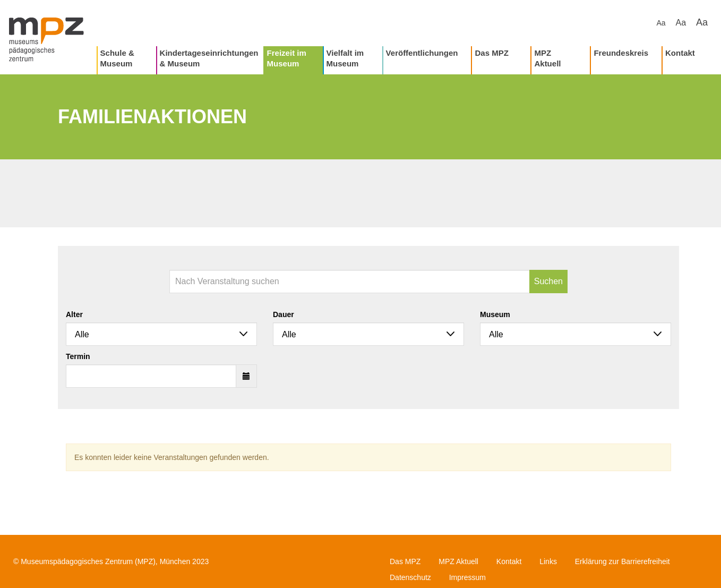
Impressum (467, 577)
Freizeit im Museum (287, 58)
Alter (74, 314)
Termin (78, 356)
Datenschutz (410, 577)
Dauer (284, 314)
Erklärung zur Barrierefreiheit (623, 561)
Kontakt (680, 53)
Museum (495, 314)
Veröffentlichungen (422, 53)
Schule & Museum (117, 58)
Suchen (548, 281)
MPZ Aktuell (547, 58)
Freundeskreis (621, 53)
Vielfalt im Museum (345, 58)
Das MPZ (491, 53)
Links (548, 561)
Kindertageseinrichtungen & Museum (209, 58)
